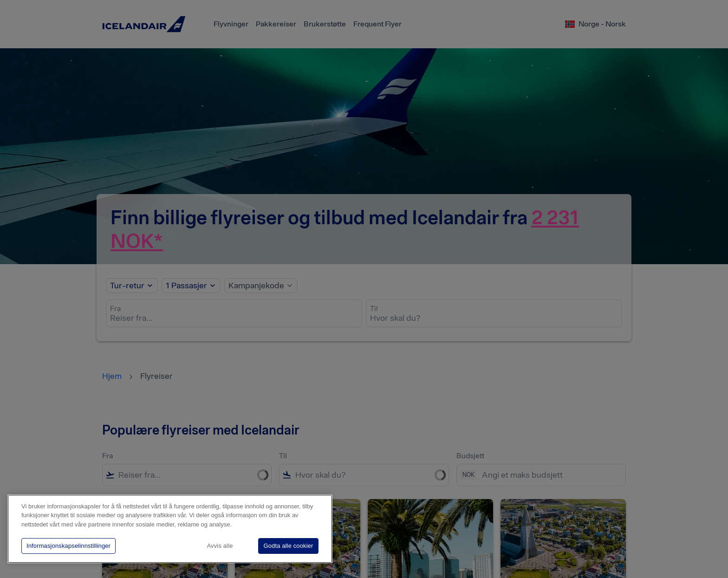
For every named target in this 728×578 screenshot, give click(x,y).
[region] (170, 529)
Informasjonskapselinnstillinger (68, 546)
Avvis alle (220, 546)
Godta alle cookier (288, 546)
